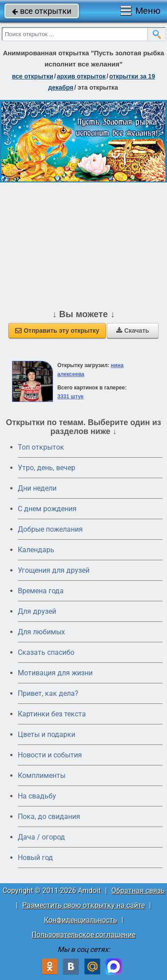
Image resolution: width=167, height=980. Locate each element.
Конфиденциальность (81, 920)
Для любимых (41, 632)
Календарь (36, 550)
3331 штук (71, 397)
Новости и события (50, 755)
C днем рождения (47, 509)
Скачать (133, 331)
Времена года (41, 591)
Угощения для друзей (54, 570)
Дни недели (37, 488)
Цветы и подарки (47, 734)
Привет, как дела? (48, 693)
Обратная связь (138, 891)
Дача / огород (41, 837)
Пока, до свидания (49, 817)
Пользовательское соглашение (83, 935)
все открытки (42, 11)
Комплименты (42, 775)
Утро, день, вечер (47, 468)
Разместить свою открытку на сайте (83, 905)
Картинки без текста (52, 714)
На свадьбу (37, 796)
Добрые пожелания (50, 529)
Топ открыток (41, 447)
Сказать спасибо (46, 652)
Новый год (35, 858)
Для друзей (37, 611)
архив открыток (81, 76)
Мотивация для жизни (55, 673)
